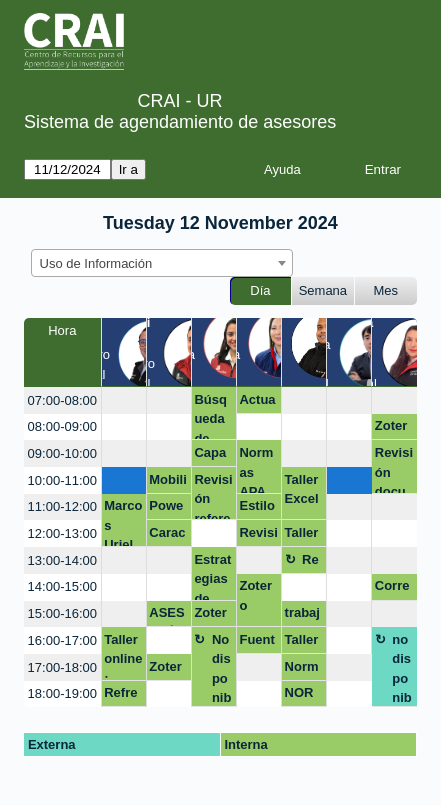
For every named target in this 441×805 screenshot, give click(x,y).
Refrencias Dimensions (121, 696)
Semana (323, 290)
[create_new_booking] (124, 400)
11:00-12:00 (62, 506)
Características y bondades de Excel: (168, 536)
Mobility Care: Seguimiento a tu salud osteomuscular (168, 483)
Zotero (391, 429)
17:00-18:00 (62, 667)
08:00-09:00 (62, 426)
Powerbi (166, 509)
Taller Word (302, 536)
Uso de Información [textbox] (96, 263)
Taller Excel (302, 489)
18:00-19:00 (62, 693)
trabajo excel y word (302, 616)
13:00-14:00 (62, 560)
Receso (310, 563)
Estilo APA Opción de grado (257, 509)
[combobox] (162, 263)
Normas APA (256, 469)
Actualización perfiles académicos (258, 403)
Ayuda (282, 169)
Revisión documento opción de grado (394, 469)
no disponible (402, 669)
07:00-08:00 (62, 400)
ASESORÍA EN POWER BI (166, 616)
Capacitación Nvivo (211, 456)
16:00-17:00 (62, 640)
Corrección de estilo (392, 589)
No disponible (222, 669)
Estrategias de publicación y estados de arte (213, 576)
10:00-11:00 (62, 480)
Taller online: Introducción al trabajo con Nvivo (123, 656)
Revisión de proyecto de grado (258, 536)
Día (260, 290)
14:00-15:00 (62, 586)
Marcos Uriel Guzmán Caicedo (123, 522)
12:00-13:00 (62, 533)
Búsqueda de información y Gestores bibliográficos (213, 416)
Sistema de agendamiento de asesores (180, 122)
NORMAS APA (299, 696)
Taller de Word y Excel (302, 643)
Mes (386, 290)
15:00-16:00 (62, 613)
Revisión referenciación (213, 496)
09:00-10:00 (62, 453)
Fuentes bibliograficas (256, 643)
